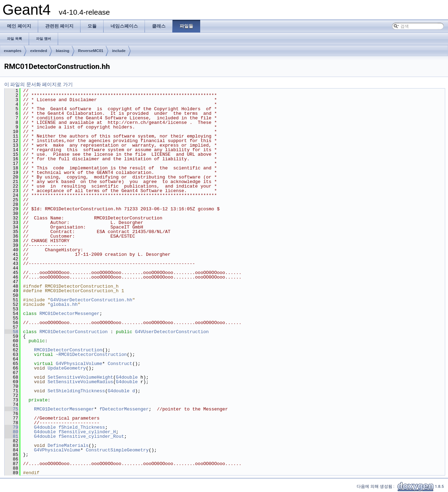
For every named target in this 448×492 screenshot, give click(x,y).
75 (11, 409)
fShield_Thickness (82, 427)
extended (38, 51)
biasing (62, 51)
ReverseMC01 (91, 51)
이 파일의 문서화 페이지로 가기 (38, 84)
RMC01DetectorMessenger (70, 314)
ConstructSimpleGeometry (117, 450)
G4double (127, 377)
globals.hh (64, 304)
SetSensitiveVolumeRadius (80, 382)
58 (11, 332)
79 (11, 427)
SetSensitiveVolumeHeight (80, 377)
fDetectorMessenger (124, 409)
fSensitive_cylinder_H (87, 432)
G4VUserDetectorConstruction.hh (91, 300)
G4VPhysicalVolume (79, 364)
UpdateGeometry (67, 368)
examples (13, 51)
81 (11, 436)
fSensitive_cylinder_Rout (91, 436)
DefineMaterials (68, 445)
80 (11, 432)
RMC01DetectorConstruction (74, 332)
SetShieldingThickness (76, 391)
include (119, 51)
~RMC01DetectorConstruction (91, 354)
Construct (120, 364)
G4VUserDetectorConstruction (172, 332)
